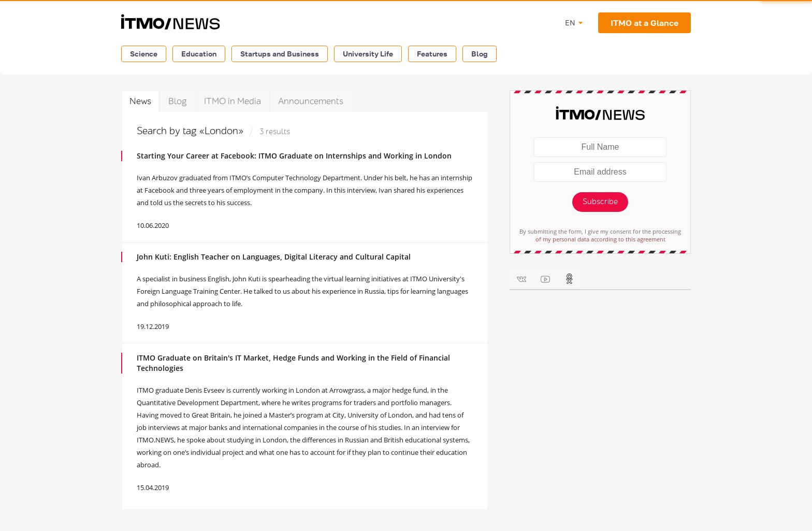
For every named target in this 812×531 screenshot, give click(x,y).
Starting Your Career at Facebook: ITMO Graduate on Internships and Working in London (294, 156)
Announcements (311, 101)
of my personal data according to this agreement (600, 239)
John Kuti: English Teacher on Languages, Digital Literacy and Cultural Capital (274, 257)
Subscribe (600, 202)
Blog (480, 54)
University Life (368, 54)
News (140, 101)
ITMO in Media (233, 101)
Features (432, 54)
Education (199, 54)
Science (144, 54)
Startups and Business (280, 54)
